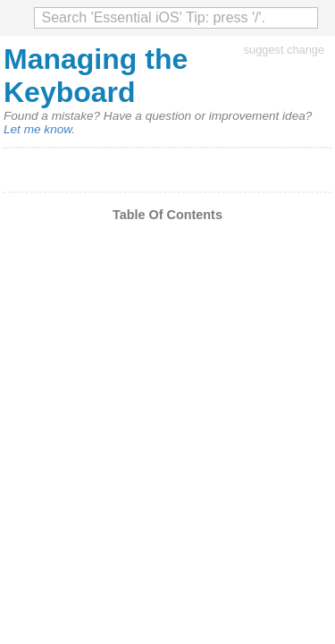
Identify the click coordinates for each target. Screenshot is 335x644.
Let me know (38, 129)
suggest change (284, 50)
